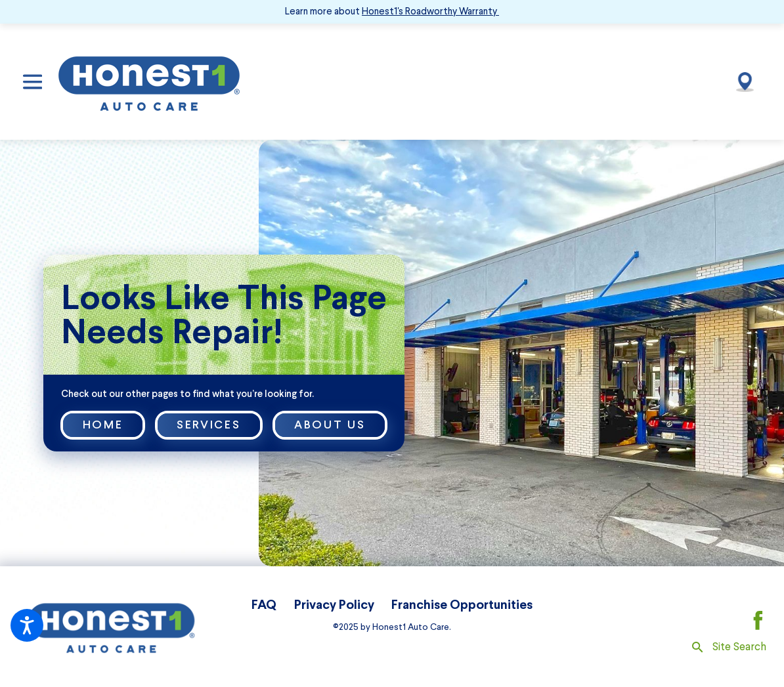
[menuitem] (264, 605)
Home (103, 425)
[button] (27, 625)
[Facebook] (758, 620)
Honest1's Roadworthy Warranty (429, 11)
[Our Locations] (745, 81)
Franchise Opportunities (462, 605)
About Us (330, 425)
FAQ (264, 605)
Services (208, 425)
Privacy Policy (334, 605)
